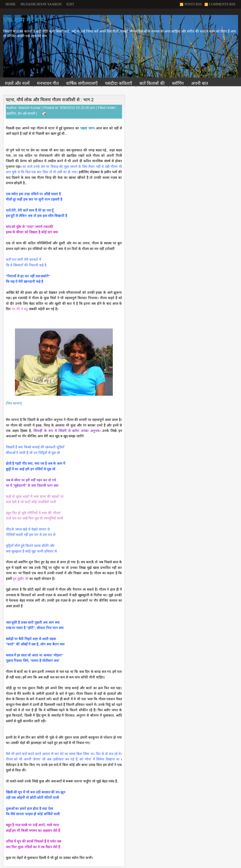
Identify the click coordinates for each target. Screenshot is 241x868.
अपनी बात (200, 83)
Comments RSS (222, 4)
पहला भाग (87, 128)
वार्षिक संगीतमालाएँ (82, 83)
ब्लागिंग (11, 113)
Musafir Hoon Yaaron (41, 4)
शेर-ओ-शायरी (26, 113)
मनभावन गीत (48, 83)
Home (11, 4)
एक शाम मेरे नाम (24, 20)
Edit (70, 4)
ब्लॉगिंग (178, 83)
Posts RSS (193, 4)
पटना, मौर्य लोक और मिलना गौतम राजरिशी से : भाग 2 (50, 100)
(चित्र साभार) (14, 403)
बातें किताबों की (152, 83)
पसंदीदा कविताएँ (119, 83)
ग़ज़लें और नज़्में (17, 83)
